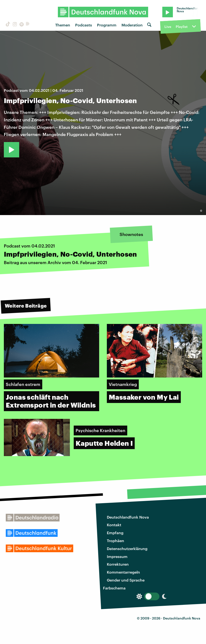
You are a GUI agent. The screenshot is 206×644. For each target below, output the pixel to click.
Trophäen (115, 541)
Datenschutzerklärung (127, 548)
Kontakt (114, 525)
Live (168, 27)
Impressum (117, 556)
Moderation (132, 25)
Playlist (182, 27)
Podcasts (84, 25)
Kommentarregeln (123, 572)
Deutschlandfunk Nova (128, 517)
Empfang (115, 533)
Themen (63, 25)
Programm (107, 25)
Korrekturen (118, 564)
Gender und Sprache (126, 580)
